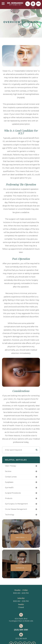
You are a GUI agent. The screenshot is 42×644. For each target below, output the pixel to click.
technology (10, 515)
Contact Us (20, 568)
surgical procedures (13, 493)
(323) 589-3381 (21, 630)
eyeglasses (9, 482)
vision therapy (11, 466)
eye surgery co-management (16, 504)
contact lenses (11, 477)
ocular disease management (16, 509)
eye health (9, 488)
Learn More (20, 537)
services (8, 471)
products (9, 498)
